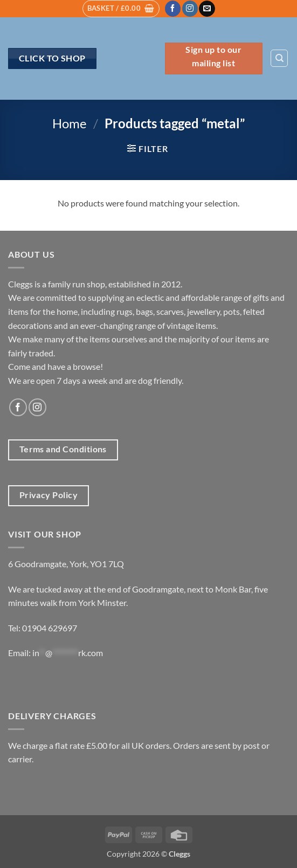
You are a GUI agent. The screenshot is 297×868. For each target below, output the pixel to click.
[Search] (279, 58)
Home (70, 123)
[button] (121, 9)
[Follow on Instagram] (190, 9)
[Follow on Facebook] (173, 9)
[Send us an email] (207, 9)
